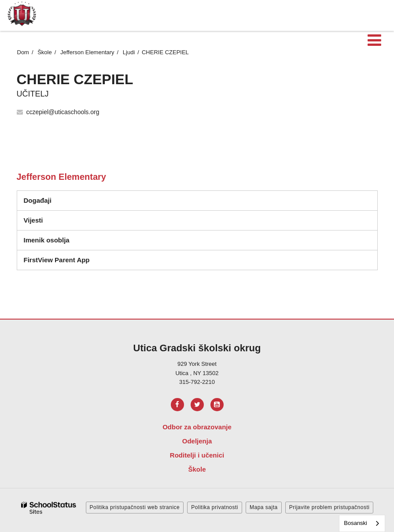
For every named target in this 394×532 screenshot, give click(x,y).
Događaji (38, 200)
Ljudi (129, 52)
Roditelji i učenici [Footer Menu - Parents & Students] (197, 455)
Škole (45, 52)
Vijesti (33, 220)
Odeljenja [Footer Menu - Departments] (197, 441)
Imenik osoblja (47, 240)
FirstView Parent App (57, 260)
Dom (23, 52)
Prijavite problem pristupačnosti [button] (330, 507)
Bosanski (355, 523)
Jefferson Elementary (87, 52)
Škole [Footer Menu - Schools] (197, 469)
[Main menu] (374, 40)
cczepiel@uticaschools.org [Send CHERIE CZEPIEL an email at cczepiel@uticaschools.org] (63, 112)
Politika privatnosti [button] (215, 507)
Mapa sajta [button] (264, 507)
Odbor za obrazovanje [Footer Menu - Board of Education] (197, 427)
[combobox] (362, 523)
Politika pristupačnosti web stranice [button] (135, 507)
